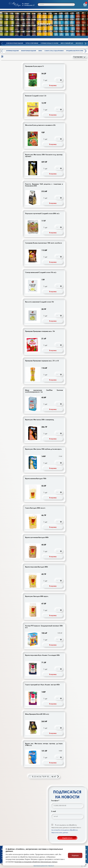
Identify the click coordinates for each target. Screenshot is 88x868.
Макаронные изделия (29, 51)
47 (55, 777)
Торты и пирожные (32, 43)
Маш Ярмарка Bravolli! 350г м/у (37, 714)
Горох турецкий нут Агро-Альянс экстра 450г (42, 685)
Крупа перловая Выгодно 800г (37, 567)
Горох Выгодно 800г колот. (35, 508)
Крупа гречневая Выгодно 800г (37, 537)
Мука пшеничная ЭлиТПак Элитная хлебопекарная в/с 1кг (44, 391)
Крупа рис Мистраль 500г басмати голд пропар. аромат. (44, 156)
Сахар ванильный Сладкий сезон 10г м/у (41, 272)
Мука (40, 51)
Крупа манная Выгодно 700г (36, 479)
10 (48, 777)
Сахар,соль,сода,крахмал (54, 51)
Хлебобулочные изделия (15, 43)
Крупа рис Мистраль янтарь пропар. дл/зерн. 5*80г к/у (44, 744)
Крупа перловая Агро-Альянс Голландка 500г (42, 655)
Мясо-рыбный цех (67, 43)
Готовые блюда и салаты (49, 43)
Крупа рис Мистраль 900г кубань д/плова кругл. (44, 449)
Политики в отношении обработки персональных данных (36, 862)
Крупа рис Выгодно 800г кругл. (37, 596)
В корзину (53, 85)
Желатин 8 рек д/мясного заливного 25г (40, 125)
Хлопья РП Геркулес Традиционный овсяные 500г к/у (44, 627)
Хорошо (75, 855)
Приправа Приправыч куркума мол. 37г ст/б (42, 361)
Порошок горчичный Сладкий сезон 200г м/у (42, 214)
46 (52, 777)
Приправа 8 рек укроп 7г (35, 66)
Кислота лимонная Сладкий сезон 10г (40, 302)
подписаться (67, 838)
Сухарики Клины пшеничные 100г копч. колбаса (43, 243)
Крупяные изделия (12, 51)
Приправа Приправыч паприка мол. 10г (40, 331)
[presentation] (85, 44)
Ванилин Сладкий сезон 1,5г (36, 96)
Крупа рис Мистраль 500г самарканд (40, 420)
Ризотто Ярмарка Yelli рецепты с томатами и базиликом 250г (44, 185)
